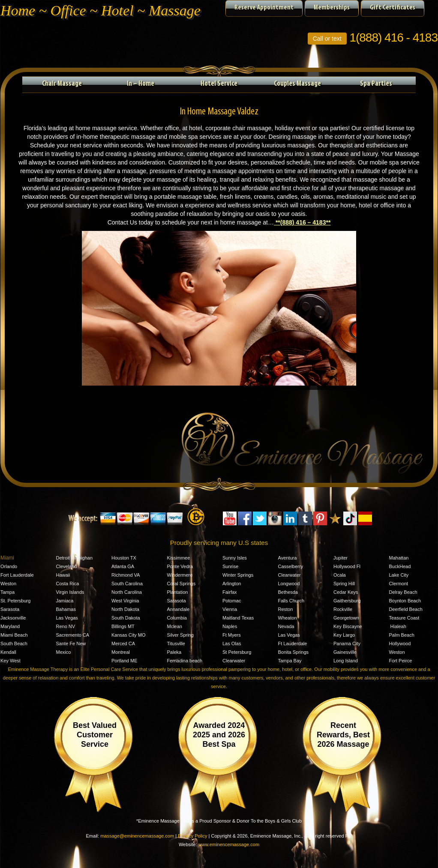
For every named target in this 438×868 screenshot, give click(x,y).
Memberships (332, 8)
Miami (7, 558)
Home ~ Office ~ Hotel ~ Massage (100, 10)
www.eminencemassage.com (229, 844)
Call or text (327, 39)
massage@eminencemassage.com (137, 836)
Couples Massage (297, 84)
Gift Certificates (393, 8)
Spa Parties (376, 84)
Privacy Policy (192, 836)
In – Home (141, 84)
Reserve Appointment (264, 8)
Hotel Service (219, 84)
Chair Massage (62, 84)
